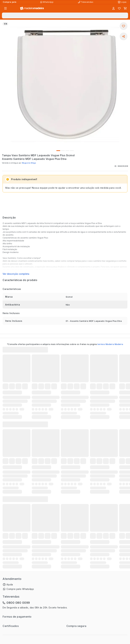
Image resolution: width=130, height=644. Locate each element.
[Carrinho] (125, 8)
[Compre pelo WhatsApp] (47, 2)
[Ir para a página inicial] (32, 8)
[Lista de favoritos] (119, 8)
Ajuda (10, 584)
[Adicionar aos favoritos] (124, 26)
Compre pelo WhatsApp (20, 589)
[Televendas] (86, 2)
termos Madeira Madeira (110, 344)
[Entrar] (113, 8)
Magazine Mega (29, 163)
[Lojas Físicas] (123, 2)
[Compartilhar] (124, 36)
